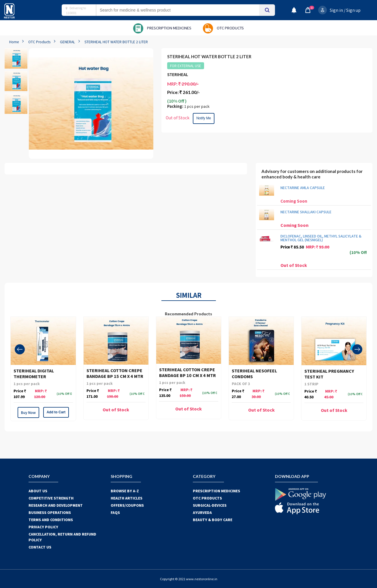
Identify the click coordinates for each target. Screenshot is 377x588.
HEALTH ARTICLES (127, 498)
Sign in (336, 10)
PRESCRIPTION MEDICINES (216, 491)
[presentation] (20, 349)
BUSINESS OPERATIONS (50, 512)
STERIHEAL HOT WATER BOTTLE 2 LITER (116, 42)
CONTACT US (40, 547)
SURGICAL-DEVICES (210, 505)
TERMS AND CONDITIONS (51, 520)
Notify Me (204, 118)
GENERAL (67, 42)
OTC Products (39, 42)
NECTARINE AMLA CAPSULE (303, 187)
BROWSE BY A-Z (125, 491)
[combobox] (183, 10)
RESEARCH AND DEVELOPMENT (56, 505)
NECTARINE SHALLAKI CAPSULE (306, 212)
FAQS (115, 512)
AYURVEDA (202, 512)
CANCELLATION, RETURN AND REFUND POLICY (62, 537)
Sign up (353, 10)
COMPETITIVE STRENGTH (51, 498)
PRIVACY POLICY (43, 527)
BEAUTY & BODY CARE (213, 520)
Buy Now (28, 412)
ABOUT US (38, 491)
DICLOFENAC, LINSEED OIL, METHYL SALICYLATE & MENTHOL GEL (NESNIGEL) (321, 238)
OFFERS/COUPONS (127, 505)
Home (14, 42)
